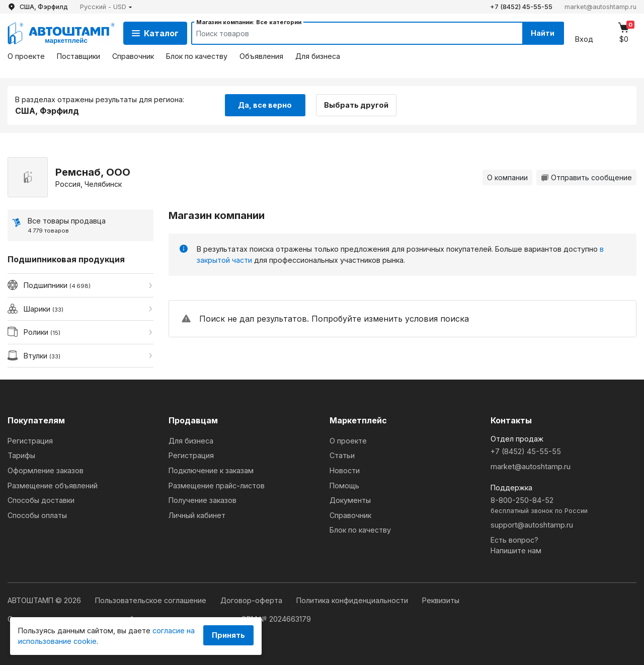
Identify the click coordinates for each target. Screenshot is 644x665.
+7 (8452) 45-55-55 (521, 7)
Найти (543, 33)
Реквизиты (441, 600)
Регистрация (30, 441)
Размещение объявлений (53, 486)
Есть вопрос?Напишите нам (516, 545)
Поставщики (78, 56)
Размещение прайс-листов (217, 486)
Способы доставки (41, 500)
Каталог (155, 33)
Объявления (261, 56)
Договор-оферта (252, 600)
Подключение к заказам (211, 470)
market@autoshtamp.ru (600, 7)
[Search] (348, 33)
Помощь (344, 486)
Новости (345, 470)
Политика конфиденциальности (353, 600)
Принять (228, 635)
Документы (350, 500)
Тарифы (21, 455)
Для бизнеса (318, 56)
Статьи (342, 455)
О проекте (26, 56)
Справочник (133, 56)
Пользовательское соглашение (152, 600)
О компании (507, 177)
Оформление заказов (46, 470)
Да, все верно (265, 105)
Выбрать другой (356, 105)
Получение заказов (203, 500)
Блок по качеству (197, 56)
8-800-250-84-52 (563, 506)
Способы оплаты (37, 515)
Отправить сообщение (586, 177)
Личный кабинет (197, 515)
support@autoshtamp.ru (532, 525)
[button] (106, 7)
